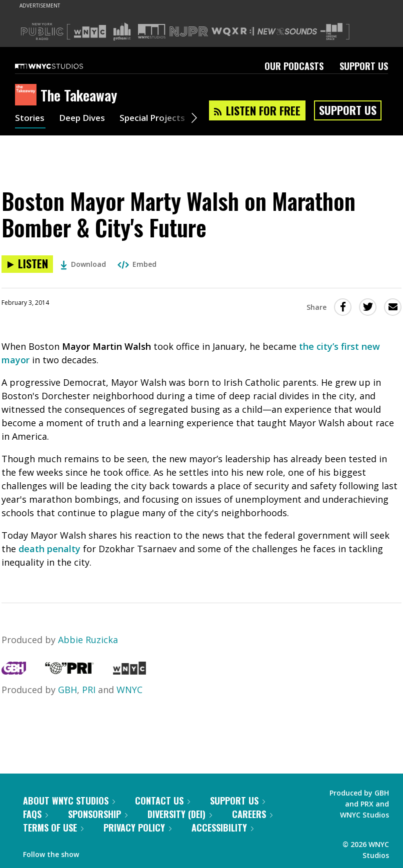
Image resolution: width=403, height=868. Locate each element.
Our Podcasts (294, 66)
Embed (137, 264)
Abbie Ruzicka (88, 640)
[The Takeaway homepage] (28, 95)
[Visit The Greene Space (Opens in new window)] (331, 32)
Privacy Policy (137, 828)
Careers (252, 814)
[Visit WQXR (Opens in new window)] (233, 32)
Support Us (364, 66)
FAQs (35, 814)
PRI (89, 690)
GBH (67, 690)
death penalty (49, 549)
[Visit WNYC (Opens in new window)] (90, 31)
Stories (30, 119)
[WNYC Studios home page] (61, 66)
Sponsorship (98, 814)
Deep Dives (85, 119)
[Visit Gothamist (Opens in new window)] (122, 31)
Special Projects (159, 119)
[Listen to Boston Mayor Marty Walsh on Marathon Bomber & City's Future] (27, 264)
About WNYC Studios (69, 801)
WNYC (129, 690)
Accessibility (222, 828)
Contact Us (162, 801)
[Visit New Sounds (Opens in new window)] (287, 31)
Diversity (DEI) (180, 814)
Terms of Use (53, 828)
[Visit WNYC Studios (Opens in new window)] (152, 31)
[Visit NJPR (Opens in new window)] (189, 32)
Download (83, 264)
